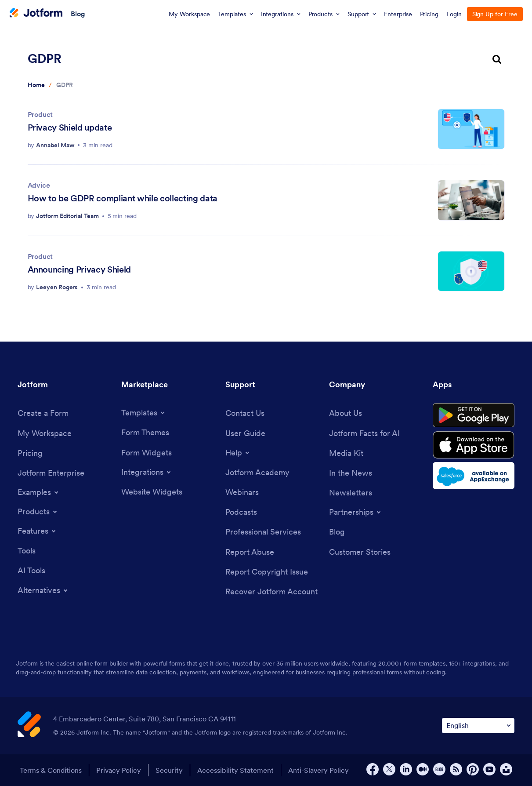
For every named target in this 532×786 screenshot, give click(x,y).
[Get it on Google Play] (474, 415)
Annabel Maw (55, 145)
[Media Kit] (346, 453)
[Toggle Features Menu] (37, 531)
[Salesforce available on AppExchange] (474, 476)
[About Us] (346, 413)
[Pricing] (30, 453)
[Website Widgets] (152, 492)
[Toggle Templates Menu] (144, 413)
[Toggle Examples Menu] (39, 492)
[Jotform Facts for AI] (364, 433)
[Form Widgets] (147, 453)
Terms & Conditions (51, 770)
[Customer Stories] (360, 552)
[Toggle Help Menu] (238, 453)
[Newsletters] (351, 493)
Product (40, 114)
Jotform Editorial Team (67, 216)
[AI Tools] (31, 570)
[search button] (497, 60)
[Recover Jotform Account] (271, 591)
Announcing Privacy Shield (80, 269)
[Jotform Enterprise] (51, 473)
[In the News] (351, 473)
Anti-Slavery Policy (318, 770)
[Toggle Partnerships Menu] (356, 512)
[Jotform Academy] (257, 472)
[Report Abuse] (250, 552)
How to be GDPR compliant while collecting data (123, 198)
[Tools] (27, 551)
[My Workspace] (45, 433)
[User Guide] (245, 433)
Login (454, 14)
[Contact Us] (245, 413)
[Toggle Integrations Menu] (147, 472)
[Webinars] (242, 492)
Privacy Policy (119, 770)
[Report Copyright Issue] (267, 572)
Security (169, 770)
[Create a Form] (43, 413)
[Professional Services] (263, 532)
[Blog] (337, 532)
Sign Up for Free (495, 14)
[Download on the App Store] (474, 445)
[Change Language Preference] (478, 726)
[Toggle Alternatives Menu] (43, 590)
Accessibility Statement (235, 770)
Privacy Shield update (70, 127)
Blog (78, 13)
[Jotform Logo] (36, 14)
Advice (39, 185)
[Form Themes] (145, 432)
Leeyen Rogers (57, 287)
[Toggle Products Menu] (38, 512)
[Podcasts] (241, 512)
